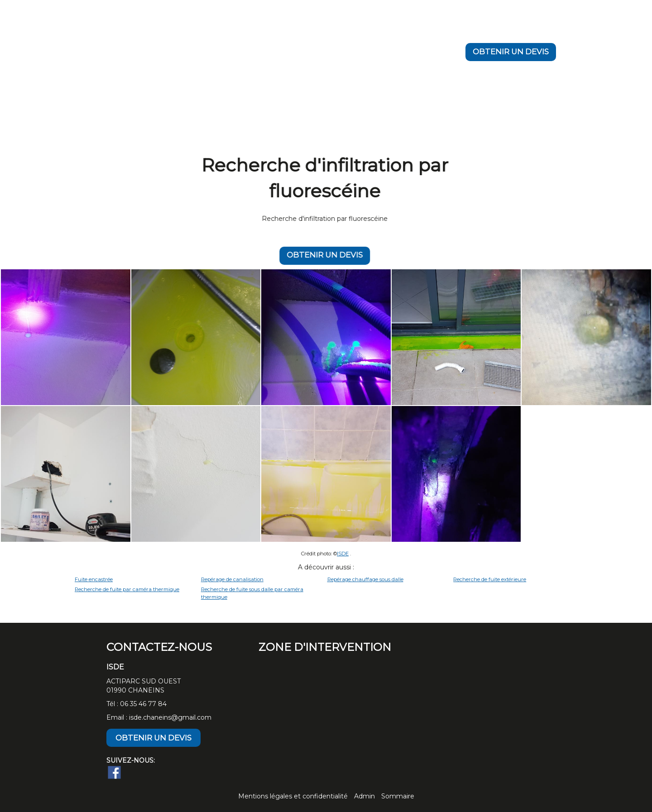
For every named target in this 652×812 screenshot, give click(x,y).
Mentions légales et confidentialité (293, 796)
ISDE (343, 554)
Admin (364, 796)
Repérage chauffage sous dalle (365, 579)
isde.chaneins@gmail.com (170, 717)
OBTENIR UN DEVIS (511, 52)
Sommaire (398, 796)
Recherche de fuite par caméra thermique (127, 589)
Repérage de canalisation (232, 579)
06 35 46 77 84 (143, 704)
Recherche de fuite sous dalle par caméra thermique (252, 593)
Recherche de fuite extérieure (490, 579)
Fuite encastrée (94, 579)
